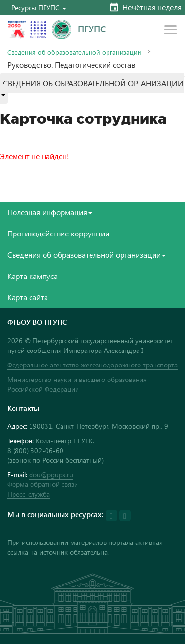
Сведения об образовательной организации (74, 52)
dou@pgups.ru (51, 475)
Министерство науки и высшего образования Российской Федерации (77, 384)
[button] (39, 7)
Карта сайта (28, 297)
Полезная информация (50, 212)
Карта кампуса (32, 276)
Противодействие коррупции (58, 233)
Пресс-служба (29, 494)
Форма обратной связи (43, 484)
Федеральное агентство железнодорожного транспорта (92, 365)
